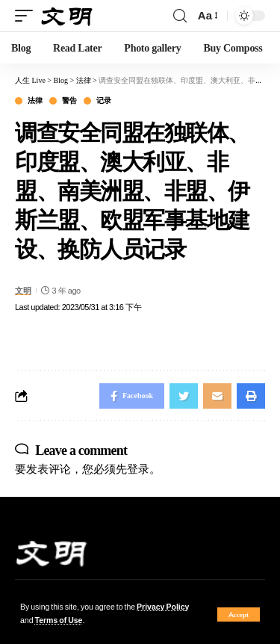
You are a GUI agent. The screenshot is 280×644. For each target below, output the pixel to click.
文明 (23, 291)
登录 (138, 469)
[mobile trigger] (28, 16)
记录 (103, 101)
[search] (180, 16)
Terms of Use (59, 620)
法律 (35, 101)
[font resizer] (207, 16)
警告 (69, 101)
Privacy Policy (163, 607)
